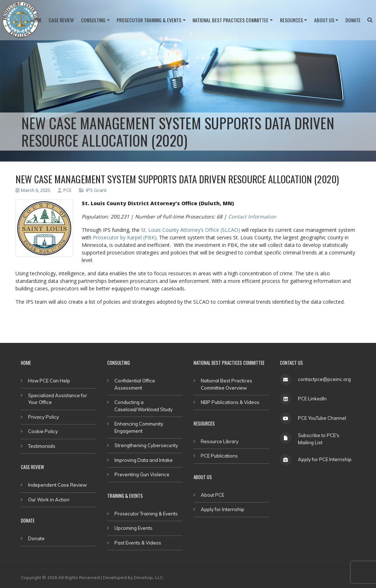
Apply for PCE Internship (325, 459)
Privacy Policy (44, 417)
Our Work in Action (49, 500)
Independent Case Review (57, 485)
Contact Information (252, 217)
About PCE (212, 495)
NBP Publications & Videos (230, 402)
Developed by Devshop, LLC (133, 577)
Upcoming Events (133, 528)
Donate (353, 20)
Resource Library (220, 441)
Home (36, 20)
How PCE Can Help (49, 381)
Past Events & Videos (138, 543)
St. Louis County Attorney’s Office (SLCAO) (191, 230)
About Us (324, 20)
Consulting (93, 20)
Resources (291, 20)
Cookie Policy (43, 431)
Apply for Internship (223, 509)
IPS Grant (96, 190)
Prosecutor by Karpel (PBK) (125, 237)
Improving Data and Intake (144, 460)
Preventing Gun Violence (142, 474)
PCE (65, 190)
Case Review (61, 20)
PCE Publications (219, 456)
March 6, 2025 (33, 190)
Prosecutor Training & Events (149, 20)
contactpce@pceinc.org (324, 379)
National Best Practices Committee (230, 20)
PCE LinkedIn (312, 399)
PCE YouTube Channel (322, 418)
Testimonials (42, 446)
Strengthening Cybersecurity (146, 445)
